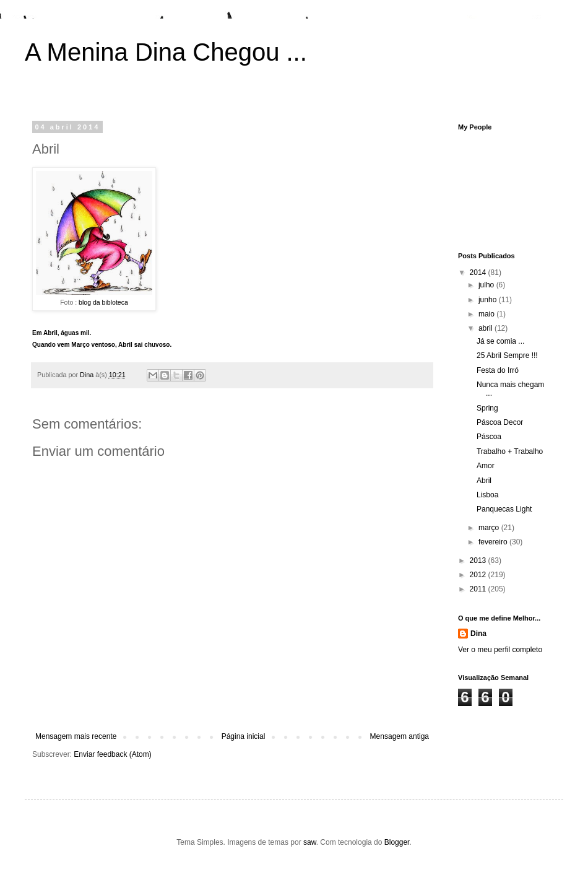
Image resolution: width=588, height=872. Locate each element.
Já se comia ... (500, 341)
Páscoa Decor (500, 422)
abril (486, 328)
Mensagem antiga (400, 736)
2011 (479, 589)
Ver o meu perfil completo (500, 650)
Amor (486, 466)
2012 (479, 575)
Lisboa (487, 495)
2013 (479, 560)
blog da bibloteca (103, 302)
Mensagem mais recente (76, 736)
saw (310, 842)
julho (487, 285)
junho (489, 300)
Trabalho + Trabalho (510, 451)
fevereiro (494, 542)
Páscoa (489, 437)
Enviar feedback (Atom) (112, 754)
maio (487, 314)
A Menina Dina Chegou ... (166, 52)
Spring (487, 408)
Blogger (397, 842)
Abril (484, 481)
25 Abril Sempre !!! (507, 355)
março (490, 528)
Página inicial (244, 736)
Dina (478, 634)
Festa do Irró (498, 370)
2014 (479, 272)
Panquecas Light (504, 509)
